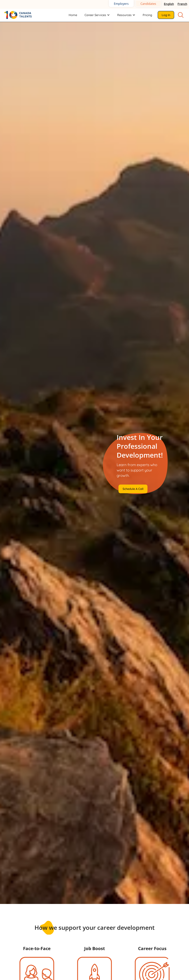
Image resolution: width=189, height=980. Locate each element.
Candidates (148, 4)
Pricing (147, 15)
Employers (121, 4)
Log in (166, 15)
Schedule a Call (133, 489)
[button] (97, 15)
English (169, 4)
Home (73, 15)
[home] (20, 15)
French (182, 4)
